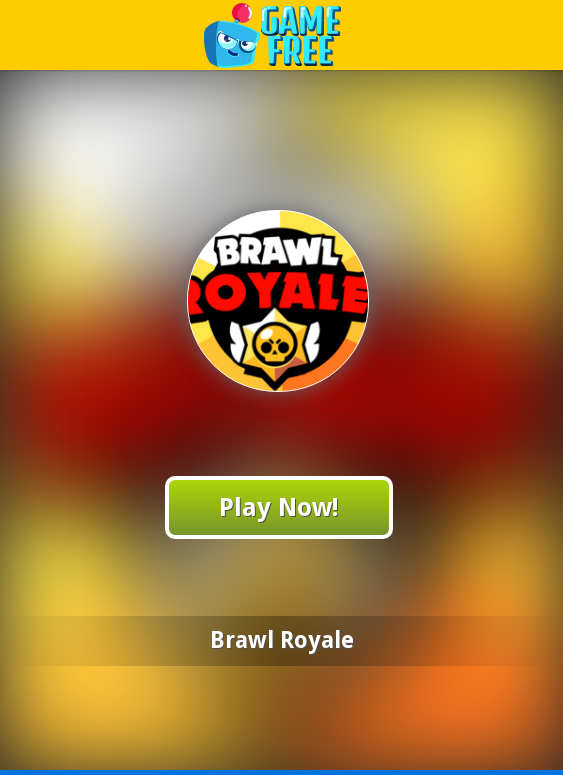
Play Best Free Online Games (282, 34)
